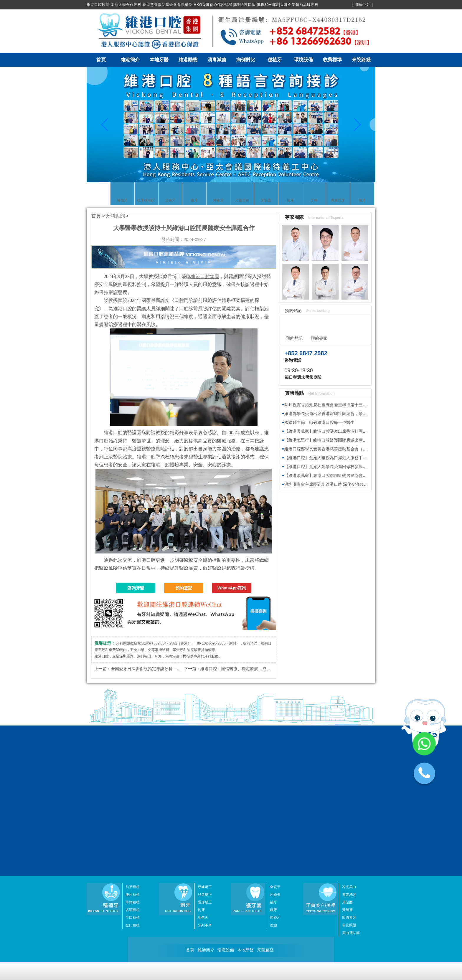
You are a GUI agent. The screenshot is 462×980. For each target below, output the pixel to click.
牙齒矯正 (205, 743)
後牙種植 (133, 750)
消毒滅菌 (217, 60)
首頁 (101, 60)
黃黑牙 (347, 766)
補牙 (273, 758)
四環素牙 (349, 773)
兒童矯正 (205, 750)
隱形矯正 (205, 758)
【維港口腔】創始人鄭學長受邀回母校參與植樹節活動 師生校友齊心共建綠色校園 (359, 467)
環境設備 (303, 60)
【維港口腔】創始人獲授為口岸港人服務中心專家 (330, 458)
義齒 (273, 781)
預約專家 (319, 338)
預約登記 (184, 588)
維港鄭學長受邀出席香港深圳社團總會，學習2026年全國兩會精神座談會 (351, 414)
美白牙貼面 (351, 789)
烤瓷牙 (275, 773)
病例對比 (246, 60)
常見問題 (349, 781)
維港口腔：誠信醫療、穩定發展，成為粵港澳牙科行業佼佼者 (256, 669)
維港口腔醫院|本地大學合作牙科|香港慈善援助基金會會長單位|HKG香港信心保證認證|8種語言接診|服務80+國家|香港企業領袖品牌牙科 (203, 5)
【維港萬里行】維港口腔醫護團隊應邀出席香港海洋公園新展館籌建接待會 (352, 440)
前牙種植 (133, 743)
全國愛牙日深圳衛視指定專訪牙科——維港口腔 (154, 669)
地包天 (203, 773)
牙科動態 (115, 216)
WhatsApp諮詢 (232, 588)
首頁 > (99, 216)
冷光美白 (349, 743)
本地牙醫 (159, 60)
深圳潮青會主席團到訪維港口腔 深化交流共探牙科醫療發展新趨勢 (345, 484)
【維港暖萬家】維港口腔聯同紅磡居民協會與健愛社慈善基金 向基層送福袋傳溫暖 (359, 475)
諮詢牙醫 (136, 588)
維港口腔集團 (205, 276)
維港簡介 (130, 60)
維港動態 (188, 60)
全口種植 (133, 781)
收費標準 (332, 60)
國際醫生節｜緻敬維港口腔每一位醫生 (319, 422)
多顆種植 (133, 766)
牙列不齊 (205, 781)
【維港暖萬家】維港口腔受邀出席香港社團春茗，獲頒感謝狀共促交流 (348, 431)
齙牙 (201, 766)
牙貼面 (347, 758)
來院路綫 (361, 60)
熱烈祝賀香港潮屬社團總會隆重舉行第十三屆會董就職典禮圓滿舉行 (346, 405)
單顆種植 (133, 758)
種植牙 (275, 60)
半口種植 (133, 773)
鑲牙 (273, 766)
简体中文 (362, 5)
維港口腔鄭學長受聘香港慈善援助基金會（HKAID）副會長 (338, 449)
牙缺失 (275, 750)
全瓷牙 (275, 743)
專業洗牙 (349, 750)
